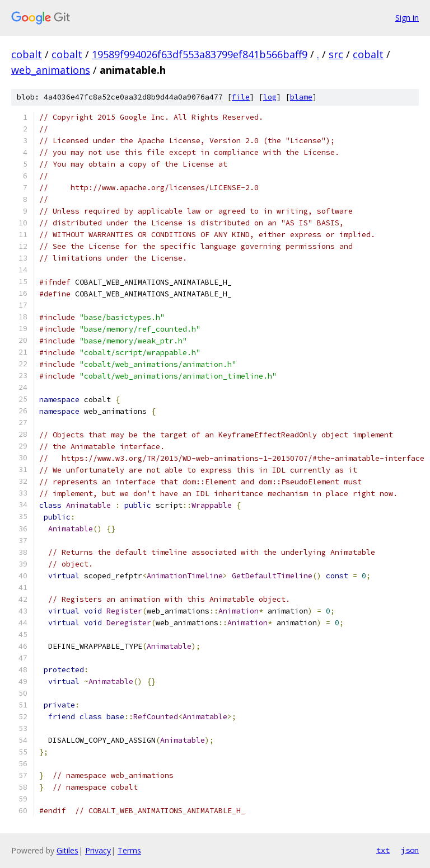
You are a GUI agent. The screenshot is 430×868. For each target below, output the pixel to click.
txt (383, 850)
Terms (129, 850)
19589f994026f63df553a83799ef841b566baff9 (200, 54)
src (336, 54)
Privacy (98, 850)
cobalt (27, 54)
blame (301, 97)
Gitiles (67, 850)
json (410, 850)
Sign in (407, 18)
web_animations (51, 70)
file (241, 97)
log (270, 97)
